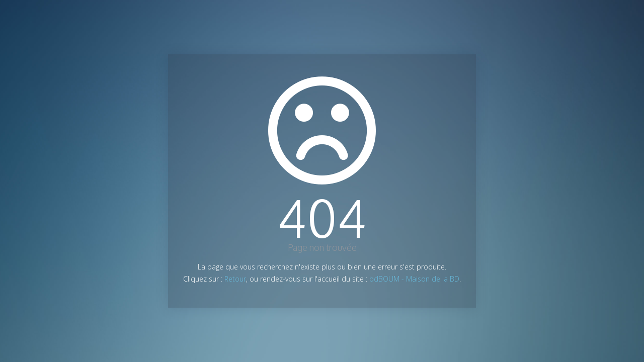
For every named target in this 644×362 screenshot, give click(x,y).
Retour (235, 279)
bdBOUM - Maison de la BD (414, 279)
